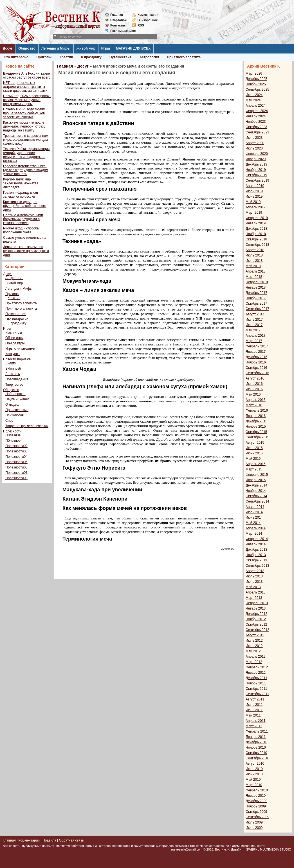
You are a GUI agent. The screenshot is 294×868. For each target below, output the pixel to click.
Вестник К (222, 849)
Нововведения (17, 379)
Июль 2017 (254, 320)
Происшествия (17, 410)
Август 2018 (255, 250)
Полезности (12, 431)
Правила (49, 840)
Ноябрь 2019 (256, 170)
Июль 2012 (254, 641)
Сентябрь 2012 (257, 630)
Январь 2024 (256, 116)
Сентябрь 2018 (257, 245)
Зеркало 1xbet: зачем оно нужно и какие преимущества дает (26, 251)
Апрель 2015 (256, 464)
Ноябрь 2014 (256, 491)
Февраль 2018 (257, 282)
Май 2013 (253, 587)
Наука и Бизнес (17, 399)
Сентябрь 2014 (257, 501)
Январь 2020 (256, 159)
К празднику (91, 57)
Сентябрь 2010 (257, 758)
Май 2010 (253, 780)
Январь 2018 (256, 287)
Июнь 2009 (254, 828)
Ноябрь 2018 (256, 234)
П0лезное (13, 441)
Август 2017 (255, 314)
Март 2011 (254, 726)
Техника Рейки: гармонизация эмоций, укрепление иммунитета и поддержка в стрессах (26, 155)
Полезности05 (16, 462)
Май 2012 (253, 651)
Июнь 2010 (254, 774)
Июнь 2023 (254, 138)
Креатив (66, 57)
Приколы (44, 57)
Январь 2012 (256, 673)
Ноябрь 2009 (256, 806)
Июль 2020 (254, 148)
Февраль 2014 (257, 539)
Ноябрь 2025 (256, 84)
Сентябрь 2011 (257, 694)
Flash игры (14, 333)
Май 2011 (253, 715)
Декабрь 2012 (256, 614)
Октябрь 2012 (256, 624)
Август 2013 (255, 571)
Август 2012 (255, 635)
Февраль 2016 (257, 410)
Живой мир (86, 48)
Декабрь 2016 (256, 357)
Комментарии (148, 15)
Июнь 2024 (254, 95)
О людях (12, 405)
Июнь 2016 (254, 389)
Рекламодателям (121, 31)
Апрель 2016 (256, 400)
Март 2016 (254, 405)
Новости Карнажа (17, 359)
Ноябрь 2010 (256, 747)
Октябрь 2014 (256, 496)
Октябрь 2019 (256, 175)
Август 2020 (255, 143)
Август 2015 (255, 443)
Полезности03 (16, 451)
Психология (14, 415)
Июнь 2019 (254, 197)
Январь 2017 (256, 352)
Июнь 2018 (254, 261)
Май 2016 (253, 394)
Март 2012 (254, 662)
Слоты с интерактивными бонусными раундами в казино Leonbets (23, 219)
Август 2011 (255, 699)
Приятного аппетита (184, 57)
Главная (117, 15)
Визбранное (148, 20)
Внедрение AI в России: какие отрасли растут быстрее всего (27, 75)
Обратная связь (71, 840)
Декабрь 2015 (256, 421)
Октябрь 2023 (256, 127)
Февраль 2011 (257, 731)
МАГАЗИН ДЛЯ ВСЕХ (133, 48)
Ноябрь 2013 (256, 555)
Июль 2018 (254, 255)
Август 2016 (255, 378)
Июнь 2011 (254, 710)
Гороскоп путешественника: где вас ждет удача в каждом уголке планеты (26, 170)
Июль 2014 (254, 512)
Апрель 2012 (256, 657)
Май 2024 (253, 100)
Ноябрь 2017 (256, 298)
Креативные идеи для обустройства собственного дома (25, 206)
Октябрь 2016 (256, 368)
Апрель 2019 (256, 207)
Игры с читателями (20, 349)
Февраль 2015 (257, 475)
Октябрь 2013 (256, 560)
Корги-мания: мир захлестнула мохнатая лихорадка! (21, 183)
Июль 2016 (254, 384)
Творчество (14, 385)
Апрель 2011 (256, 721)
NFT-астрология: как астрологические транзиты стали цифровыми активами (25, 87)
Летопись (13, 374)
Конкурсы (13, 354)
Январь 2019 (256, 223)
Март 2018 (254, 277)
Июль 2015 (254, 448)
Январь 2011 (256, 737)
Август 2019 (255, 186)
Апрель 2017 (256, 336)
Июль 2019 (254, 191)
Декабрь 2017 (256, 293)
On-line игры (15, 343)
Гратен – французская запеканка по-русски (21, 195)
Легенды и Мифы (56, 48)
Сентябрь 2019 (257, 180)
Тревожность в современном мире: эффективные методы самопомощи (26, 140)
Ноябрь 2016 (256, 362)
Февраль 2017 (257, 346)
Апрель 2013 (256, 592)
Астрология (149, 57)
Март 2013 (254, 598)
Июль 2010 (254, 769)
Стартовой (118, 20)
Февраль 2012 (257, 667)
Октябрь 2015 (256, 432)
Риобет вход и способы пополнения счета (21, 230)
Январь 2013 (256, 608)
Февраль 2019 (257, 218)
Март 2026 (254, 73)
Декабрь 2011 (256, 678)
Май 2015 (253, 459)
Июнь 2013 (254, 582)
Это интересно (16, 57)
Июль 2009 (254, 822)
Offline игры (14, 338)
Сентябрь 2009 (257, 817)
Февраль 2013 (257, 603)
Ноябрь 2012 (256, 619)
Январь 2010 (256, 796)
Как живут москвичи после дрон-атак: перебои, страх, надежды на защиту (24, 126)
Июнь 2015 (254, 453)
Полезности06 (16, 467)
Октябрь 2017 (256, 304)
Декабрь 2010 (256, 742)
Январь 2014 (256, 544)
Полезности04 (16, 457)
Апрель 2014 (256, 528)
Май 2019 (253, 202)
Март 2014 (254, 534)
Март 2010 (254, 785)
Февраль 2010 (257, 790)
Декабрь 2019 (256, 164)
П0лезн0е (13, 435)
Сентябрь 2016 (257, 373)
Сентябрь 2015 (257, 437)
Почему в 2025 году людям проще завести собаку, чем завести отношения (24, 113)
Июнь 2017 (254, 325)
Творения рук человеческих (27, 426)
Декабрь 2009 (256, 801)
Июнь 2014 (254, 517)
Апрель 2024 (256, 106)
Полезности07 (16, 473)
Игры (106, 48)
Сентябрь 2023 (257, 132)
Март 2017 (254, 341)
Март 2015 (254, 469)
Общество (27, 48)
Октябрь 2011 (256, 689)
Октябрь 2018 (256, 239)
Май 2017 (253, 330)
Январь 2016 (256, 416)
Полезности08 (16, 478)
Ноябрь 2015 (256, 427)
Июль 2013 (254, 576)
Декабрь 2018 (256, 229)
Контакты (118, 25)
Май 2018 (253, 266)
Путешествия (121, 57)
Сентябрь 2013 (257, 566)
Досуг (8, 48)
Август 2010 (255, 764)
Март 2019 (254, 213)
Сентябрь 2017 (257, 309)
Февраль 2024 (257, 111)
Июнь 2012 (254, 646)
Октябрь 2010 (256, 753)
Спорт (10, 421)
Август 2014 (255, 507)
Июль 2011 (254, 705)
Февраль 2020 (257, 154)
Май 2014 (253, 523)
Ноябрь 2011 (256, 683)
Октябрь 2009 (256, 812)
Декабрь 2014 (256, 485)
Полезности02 (16, 446)
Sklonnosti (13, 369)
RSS (141, 25)
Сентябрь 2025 (257, 90)
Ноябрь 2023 (256, 122)
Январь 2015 (256, 480)
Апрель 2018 (256, 271)
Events (11, 363)
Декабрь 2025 (256, 79)
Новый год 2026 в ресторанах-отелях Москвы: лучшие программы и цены (27, 100)
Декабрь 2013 (256, 550)
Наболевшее (15, 394)
